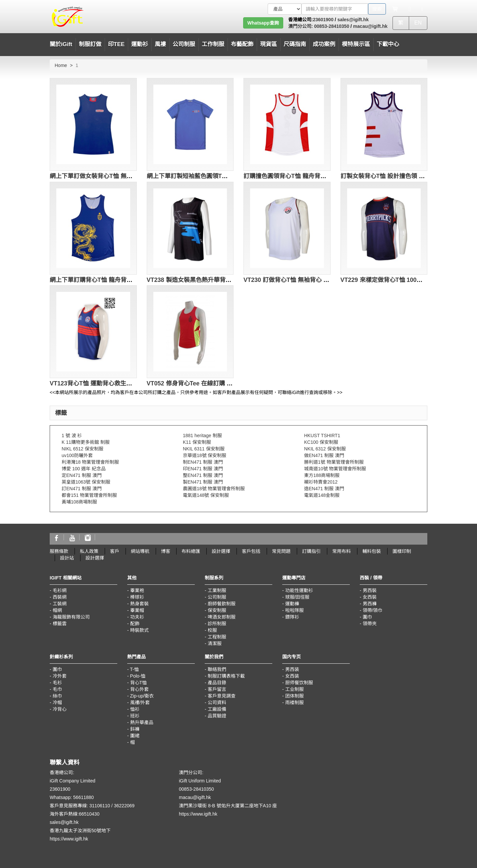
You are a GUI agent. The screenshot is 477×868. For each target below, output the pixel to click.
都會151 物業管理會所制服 (89, 495)
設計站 (67, 558)
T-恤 (134, 669)
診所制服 (217, 624)
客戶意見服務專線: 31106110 (80, 806)
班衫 (135, 716)
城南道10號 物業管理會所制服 (335, 469)
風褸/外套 (140, 702)
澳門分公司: (301, 26)
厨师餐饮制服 (299, 683)
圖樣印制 (402, 551)
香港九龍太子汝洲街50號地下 (80, 831)
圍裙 (135, 736)
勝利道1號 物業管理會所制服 (334, 462)
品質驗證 (217, 716)
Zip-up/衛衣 (142, 696)
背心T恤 (139, 683)
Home (61, 65)
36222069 (124, 806)
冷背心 (60, 709)
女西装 (292, 676)
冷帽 (57, 702)
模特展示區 (356, 44)
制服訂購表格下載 (226, 676)
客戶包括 (251, 551)
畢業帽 (137, 610)
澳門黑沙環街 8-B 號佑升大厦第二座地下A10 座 (228, 806)
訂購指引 (311, 551)
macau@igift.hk (370, 26)
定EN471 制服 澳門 (82, 475)
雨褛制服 (294, 702)
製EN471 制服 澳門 (203, 482)
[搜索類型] (285, 9)
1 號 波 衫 (72, 435)
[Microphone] (410, 9)
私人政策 (89, 551)
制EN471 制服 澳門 (203, 462)
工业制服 (294, 689)
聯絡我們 (217, 669)
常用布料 (342, 551)
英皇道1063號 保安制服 (86, 482)
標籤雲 (60, 624)
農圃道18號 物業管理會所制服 (214, 489)
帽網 (57, 610)
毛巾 (57, 689)
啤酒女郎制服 (222, 617)
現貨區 (268, 44)
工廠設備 (217, 709)
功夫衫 (137, 617)
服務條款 (59, 551)
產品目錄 (217, 683)
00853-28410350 (331, 26)
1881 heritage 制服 (202, 435)
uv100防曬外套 (77, 455)
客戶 (115, 551)
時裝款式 (139, 630)
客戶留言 (217, 689)
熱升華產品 (142, 722)
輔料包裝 (372, 551)
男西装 (292, 669)
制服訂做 (90, 44)
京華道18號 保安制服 (205, 455)
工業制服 (217, 590)
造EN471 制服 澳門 (324, 489)
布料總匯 (191, 551)
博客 (166, 551)
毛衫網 (60, 590)
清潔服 (215, 643)
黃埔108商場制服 (79, 502)
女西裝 (370, 597)
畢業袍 (137, 590)
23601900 (323, 20)
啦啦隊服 (294, 610)
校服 (212, 630)
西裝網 (60, 597)
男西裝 (370, 590)
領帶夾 (370, 624)
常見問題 (281, 551)
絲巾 (57, 696)
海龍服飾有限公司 (71, 617)
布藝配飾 (242, 44)
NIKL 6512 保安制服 (82, 449)
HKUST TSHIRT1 (322, 435)
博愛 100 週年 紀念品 (84, 469)
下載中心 (388, 44)
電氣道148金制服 (322, 495)
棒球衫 (137, 597)
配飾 (135, 624)
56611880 (83, 797)
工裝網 (60, 604)
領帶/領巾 (373, 610)
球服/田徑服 (297, 597)
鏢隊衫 (292, 617)
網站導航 (140, 551)
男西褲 (370, 604)
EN (418, 23)
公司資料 (217, 702)
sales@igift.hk (353, 20)
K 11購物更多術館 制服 (86, 442)
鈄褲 (135, 729)
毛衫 (57, 683)
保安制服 (217, 610)
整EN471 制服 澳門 (203, 475)
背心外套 (139, 689)
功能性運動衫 (299, 590)
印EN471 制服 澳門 (203, 469)
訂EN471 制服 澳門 (82, 489)
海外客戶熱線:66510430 (75, 814)
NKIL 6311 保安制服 (204, 449)
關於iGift (61, 44)
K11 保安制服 (197, 442)
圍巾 (367, 617)
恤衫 (135, 709)
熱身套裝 (139, 604)
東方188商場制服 (322, 475)
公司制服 (217, 597)
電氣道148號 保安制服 (206, 495)
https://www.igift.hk (69, 839)
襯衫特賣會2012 (321, 482)
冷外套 (60, 676)
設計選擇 (221, 551)
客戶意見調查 (222, 696)
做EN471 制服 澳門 (324, 455)
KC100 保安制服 (321, 442)
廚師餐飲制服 (222, 604)
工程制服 (217, 637)
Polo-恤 (138, 676)
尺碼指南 (295, 44)
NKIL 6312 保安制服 (325, 449)
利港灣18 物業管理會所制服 (90, 462)
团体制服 (294, 696)
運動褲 (292, 604)
